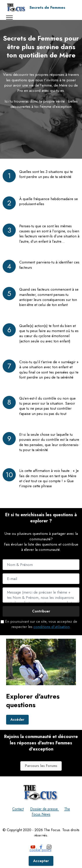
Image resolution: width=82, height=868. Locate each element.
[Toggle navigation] (10, 18)
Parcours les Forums (41, 776)
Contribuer (41, 611)
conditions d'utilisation (51, 627)
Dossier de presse (45, 819)
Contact (17, 819)
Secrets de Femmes (47, 8)
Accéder (18, 729)
